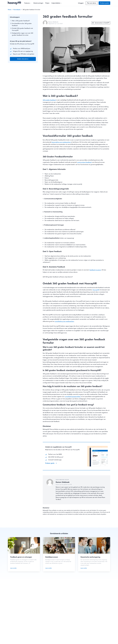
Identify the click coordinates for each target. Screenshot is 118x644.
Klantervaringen (38, 3)
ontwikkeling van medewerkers (64, 321)
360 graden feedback (49, 100)
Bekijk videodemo (23, 59)
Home (10, 10)
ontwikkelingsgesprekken (73, 397)
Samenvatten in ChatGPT (101, 23)
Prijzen (47, 3)
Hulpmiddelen (57, 3)
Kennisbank (17, 10)
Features (28, 3)
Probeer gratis (104, 3)
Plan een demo (92, 3)
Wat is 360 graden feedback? (21, 21)
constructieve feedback (84, 162)
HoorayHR (96, 290)
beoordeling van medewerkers (61, 142)
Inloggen (81, 3)
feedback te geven (95, 270)
